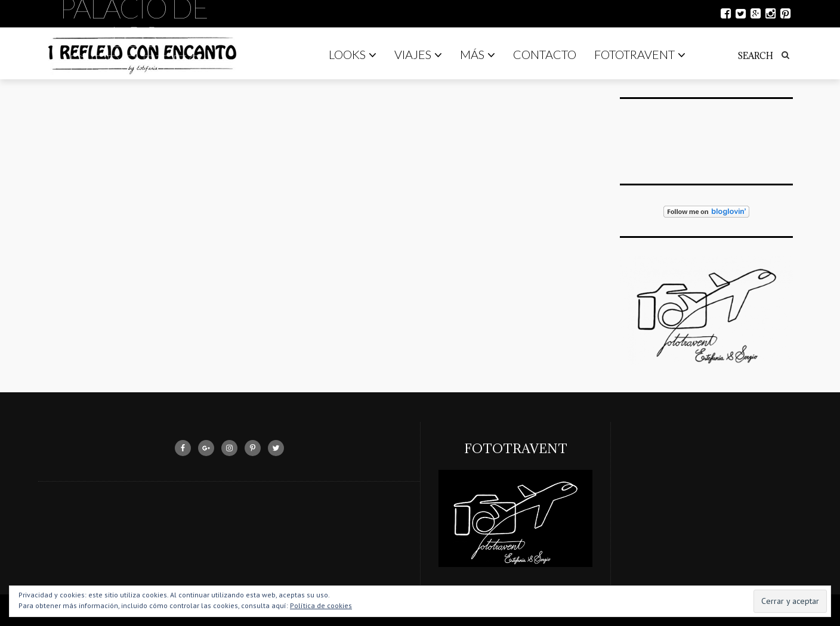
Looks (353, 54)
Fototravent (640, 54)
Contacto (545, 54)
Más (478, 54)
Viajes (418, 54)
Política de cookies (321, 605)
